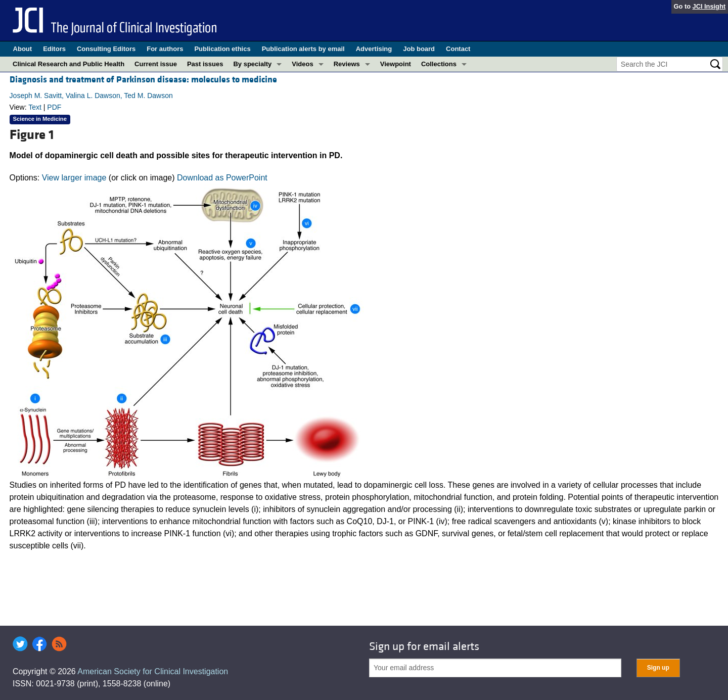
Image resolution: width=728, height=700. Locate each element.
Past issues (205, 64)
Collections (439, 64)
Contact (458, 49)
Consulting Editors (106, 49)
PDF (54, 107)
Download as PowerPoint (222, 178)
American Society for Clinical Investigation (153, 671)
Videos (302, 64)
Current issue (156, 64)
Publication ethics (222, 49)
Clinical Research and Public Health (69, 64)
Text (35, 107)
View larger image (74, 178)
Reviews (347, 64)
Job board (419, 49)
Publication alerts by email (303, 49)
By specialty (252, 64)
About (23, 49)
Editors (54, 49)
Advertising (374, 49)
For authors (165, 49)
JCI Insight (709, 6)
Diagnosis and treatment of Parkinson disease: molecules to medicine (143, 80)
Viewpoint (396, 64)
